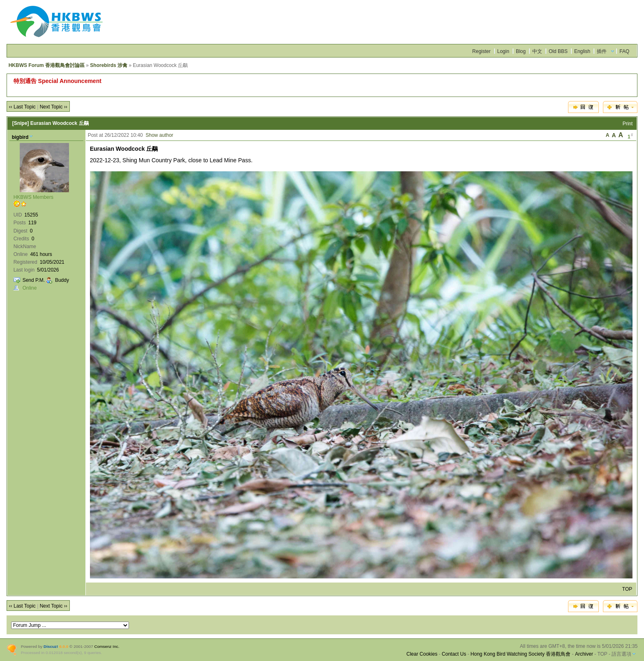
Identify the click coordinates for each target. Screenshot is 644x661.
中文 (537, 51)
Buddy (62, 280)
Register (482, 51)
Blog (521, 51)
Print (628, 124)
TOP (627, 589)
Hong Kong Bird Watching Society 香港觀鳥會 (521, 654)
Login (503, 51)
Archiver (584, 654)
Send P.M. (34, 280)
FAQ (624, 51)
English (582, 51)
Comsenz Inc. (107, 646)
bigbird (20, 137)
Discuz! (51, 646)
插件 (602, 51)
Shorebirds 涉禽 (109, 65)
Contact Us (454, 654)
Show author (159, 135)
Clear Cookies (422, 654)
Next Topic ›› (54, 107)
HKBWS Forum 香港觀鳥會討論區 (47, 65)
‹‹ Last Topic (22, 107)
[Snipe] (21, 123)
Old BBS (558, 51)
